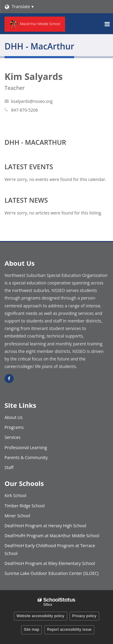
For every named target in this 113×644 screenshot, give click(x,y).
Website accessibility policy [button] (41, 616)
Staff (9, 467)
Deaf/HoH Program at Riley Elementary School (50, 563)
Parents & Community (26, 457)
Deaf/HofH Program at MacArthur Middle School (52, 536)
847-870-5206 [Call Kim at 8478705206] (25, 110)
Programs (14, 427)
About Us (14, 417)
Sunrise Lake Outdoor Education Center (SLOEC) (52, 573)
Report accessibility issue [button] (69, 630)
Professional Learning (26, 447)
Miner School (17, 516)
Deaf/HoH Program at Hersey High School (45, 526)
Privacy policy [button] (84, 616)
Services (13, 437)
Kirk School (15, 495)
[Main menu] (107, 24)
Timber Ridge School (25, 506)
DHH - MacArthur (35, 142)
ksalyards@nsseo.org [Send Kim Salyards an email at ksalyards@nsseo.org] (32, 101)
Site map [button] (31, 630)
